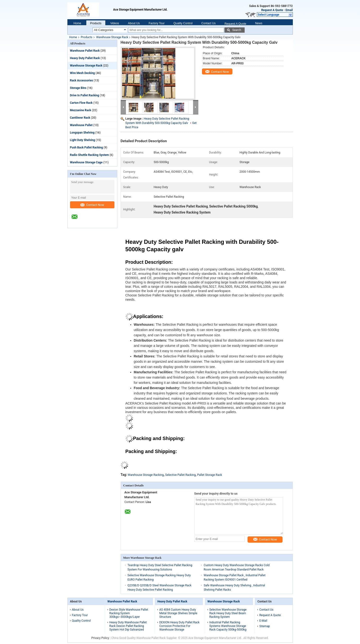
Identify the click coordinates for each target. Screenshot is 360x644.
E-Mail (263, 621)
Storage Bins (78, 88)
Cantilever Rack (80, 118)
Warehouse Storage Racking (146, 475)
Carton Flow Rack (81, 103)
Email (289, 10)
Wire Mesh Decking (83, 73)
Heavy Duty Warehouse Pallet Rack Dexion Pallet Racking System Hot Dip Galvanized (128, 626)
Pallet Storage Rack (210, 475)
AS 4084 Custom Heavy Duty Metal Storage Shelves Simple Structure (178, 613)
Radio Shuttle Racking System (89, 155)
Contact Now (92, 205)
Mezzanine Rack (81, 110)
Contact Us (209, 23)
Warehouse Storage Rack (112, 37)
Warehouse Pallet (81, 125)
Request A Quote (272, 10)
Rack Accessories (82, 80)
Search (237, 30)
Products (96, 23)
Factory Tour (157, 23)
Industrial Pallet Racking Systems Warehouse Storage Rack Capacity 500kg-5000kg (228, 626)
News (259, 23)
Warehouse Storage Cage (86, 162)
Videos (115, 23)
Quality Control (183, 23)
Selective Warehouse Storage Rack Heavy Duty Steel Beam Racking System (228, 613)
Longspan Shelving (82, 133)
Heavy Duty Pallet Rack (85, 58)
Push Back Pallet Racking (87, 147)
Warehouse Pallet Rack (85, 51)
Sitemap (265, 626)
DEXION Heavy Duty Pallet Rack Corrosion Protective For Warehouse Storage (179, 626)
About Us (134, 23)
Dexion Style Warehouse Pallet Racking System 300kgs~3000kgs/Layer (129, 613)
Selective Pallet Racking (180, 475)
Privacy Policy (100, 638)
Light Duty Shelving (83, 140)
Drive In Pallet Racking (85, 95)
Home (77, 23)
